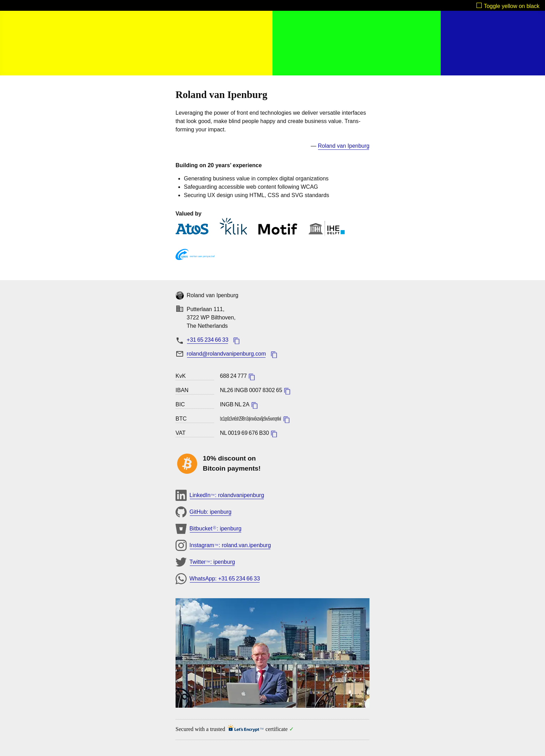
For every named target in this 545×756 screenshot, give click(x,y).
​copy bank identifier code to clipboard (254, 405)
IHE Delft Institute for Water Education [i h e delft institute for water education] (327, 229)
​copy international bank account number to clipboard (287, 391)
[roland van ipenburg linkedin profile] (344, 146)
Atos (192, 230)
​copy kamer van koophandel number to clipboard (252, 377)
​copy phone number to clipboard (236, 341)
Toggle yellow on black (512, 6)
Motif (278, 230)
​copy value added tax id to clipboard (274, 434)
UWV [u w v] (195, 256)
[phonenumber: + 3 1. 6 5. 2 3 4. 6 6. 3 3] (208, 340)
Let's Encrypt (244, 729)
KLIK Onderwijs (233, 226)
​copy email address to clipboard (274, 355)
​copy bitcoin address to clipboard (286, 420)
